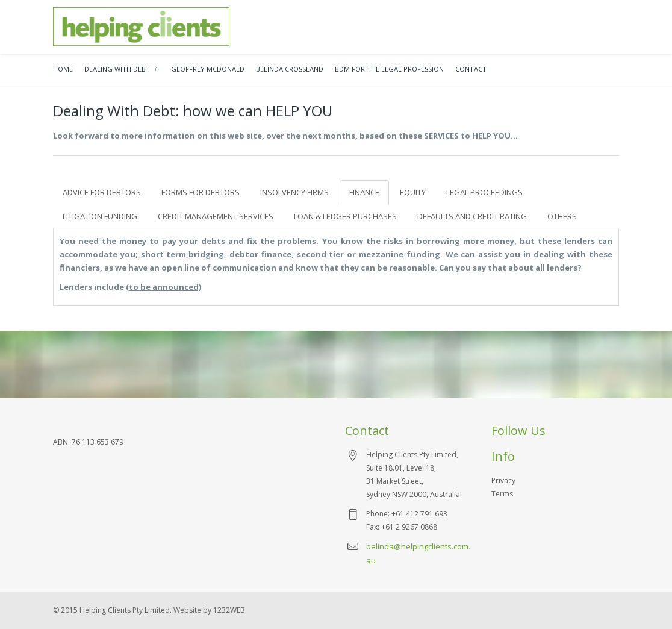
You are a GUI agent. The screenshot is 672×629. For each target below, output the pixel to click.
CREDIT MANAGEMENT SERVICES (216, 216)
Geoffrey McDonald (208, 69)
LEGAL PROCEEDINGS (484, 192)
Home (63, 69)
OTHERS (562, 216)
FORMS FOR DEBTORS (201, 192)
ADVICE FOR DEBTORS (102, 192)
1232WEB (229, 610)
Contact (471, 69)
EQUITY (413, 192)
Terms (502, 494)
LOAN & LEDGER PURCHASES (345, 216)
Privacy (503, 480)
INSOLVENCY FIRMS (294, 192)
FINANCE (364, 192)
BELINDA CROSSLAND (290, 69)
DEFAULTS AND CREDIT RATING (472, 216)
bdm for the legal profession (389, 69)
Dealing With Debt (117, 69)
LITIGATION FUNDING (100, 216)
